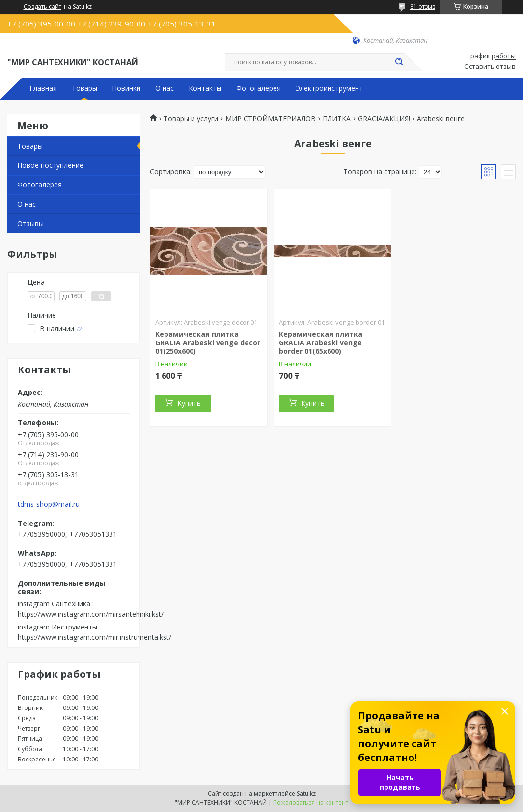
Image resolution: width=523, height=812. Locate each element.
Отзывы (30, 223)
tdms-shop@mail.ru (49, 504)
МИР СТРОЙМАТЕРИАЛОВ (271, 119)
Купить (189, 403)
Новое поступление (50, 165)
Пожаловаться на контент (311, 802)
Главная (43, 88)
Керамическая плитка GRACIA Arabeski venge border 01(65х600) (321, 342)
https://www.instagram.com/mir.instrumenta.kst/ (95, 637)
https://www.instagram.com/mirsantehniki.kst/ (91, 614)
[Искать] (399, 62)
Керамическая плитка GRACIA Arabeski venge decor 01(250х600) (208, 342)
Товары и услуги (191, 119)
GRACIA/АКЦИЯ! (384, 119)
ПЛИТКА (337, 119)
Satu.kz (306, 794)
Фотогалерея (259, 88)
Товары (84, 88)
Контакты (205, 88)
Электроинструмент (329, 88)
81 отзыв (423, 7)
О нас (165, 88)
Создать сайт (42, 7)
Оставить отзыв (490, 67)
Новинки (126, 88)
